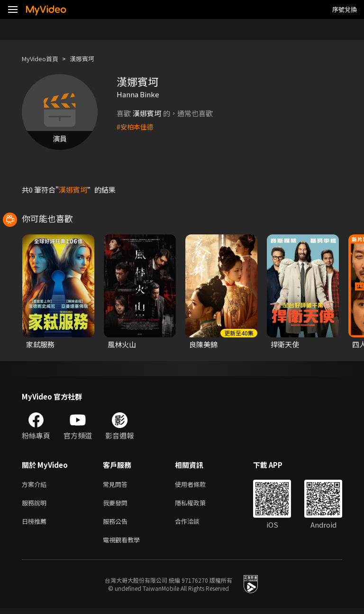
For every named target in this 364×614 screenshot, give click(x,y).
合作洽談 (195, 525)
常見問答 (117, 485)
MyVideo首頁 (43, 59)
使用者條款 (198, 485)
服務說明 (36, 505)
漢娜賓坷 (91, 59)
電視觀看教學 (124, 544)
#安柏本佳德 (136, 126)
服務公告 (117, 525)
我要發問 (117, 505)
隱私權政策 (198, 505)
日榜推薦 (36, 525)
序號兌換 (345, 9)
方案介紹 (36, 485)
